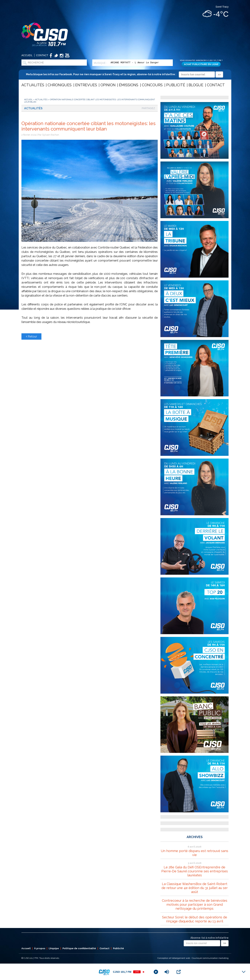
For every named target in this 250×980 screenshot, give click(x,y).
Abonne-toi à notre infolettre (209, 938)
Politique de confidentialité (79, 948)
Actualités (33, 85)
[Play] (156, 972)
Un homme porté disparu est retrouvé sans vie (194, 853)
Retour (31, 336)
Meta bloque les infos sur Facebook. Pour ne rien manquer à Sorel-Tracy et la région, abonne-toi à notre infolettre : (125, 74)
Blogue (196, 85)
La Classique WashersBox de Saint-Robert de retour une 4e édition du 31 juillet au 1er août (195, 888)
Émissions (129, 85)
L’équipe (54, 948)
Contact (42, 55)
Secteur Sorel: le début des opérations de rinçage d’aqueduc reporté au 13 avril (195, 919)
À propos (40, 948)
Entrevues (86, 85)
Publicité (176, 85)
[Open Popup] (179, 972)
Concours (152, 85)
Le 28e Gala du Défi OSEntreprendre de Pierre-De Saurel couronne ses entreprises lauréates (195, 871)
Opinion (108, 85)
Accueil (27, 55)
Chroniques (60, 85)
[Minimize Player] (244, 972)
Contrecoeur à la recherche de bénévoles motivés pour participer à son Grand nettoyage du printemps (195, 905)
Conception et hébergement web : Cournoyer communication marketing (193, 958)
